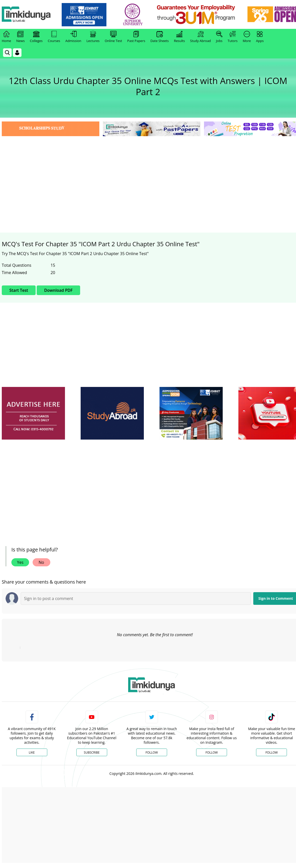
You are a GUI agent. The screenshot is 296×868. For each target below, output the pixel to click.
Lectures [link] (93, 37)
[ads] (33, 413)
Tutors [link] (233, 37)
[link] (88, 15)
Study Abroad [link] (200, 37)
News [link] (20, 37)
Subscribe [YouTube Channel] (92, 752)
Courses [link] (54, 37)
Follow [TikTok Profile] (271, 752)
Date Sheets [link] (160, 37)
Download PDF (58, 290)
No (41, 562)
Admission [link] (73, 37)
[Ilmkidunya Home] (30, 15)
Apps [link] (260, 37)
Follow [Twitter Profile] (152, 752)
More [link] (247, 37)
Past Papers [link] (136, 37)
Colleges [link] (36, 37)
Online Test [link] (113, 37)
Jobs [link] (219, 37)
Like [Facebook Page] (32, 752)
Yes (20, 562)
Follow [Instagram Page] (212, 752)
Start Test (19, 290)
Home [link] (6, 37)
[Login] (17, 53)
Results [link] (179, 37)
